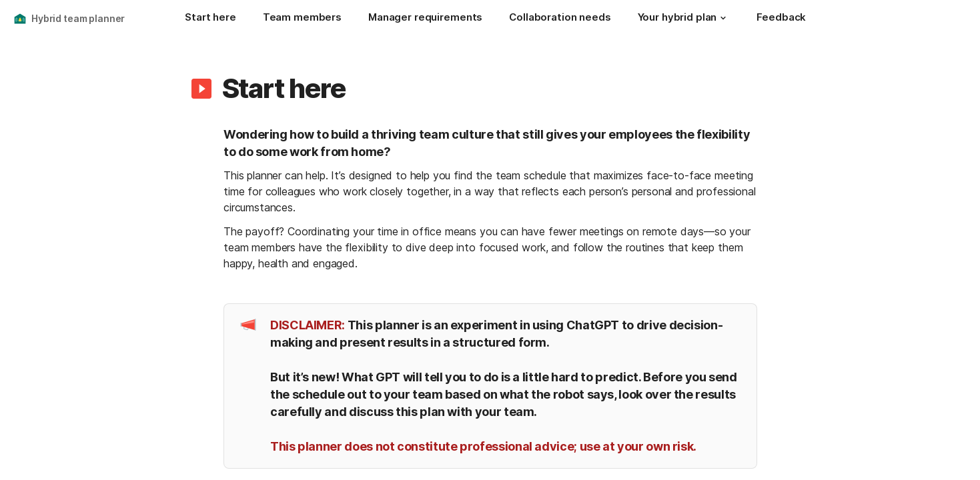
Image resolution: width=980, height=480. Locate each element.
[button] (723, 18)
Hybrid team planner (78, 18)
